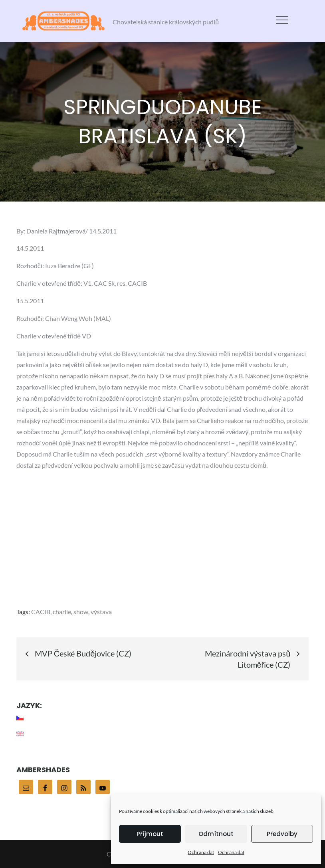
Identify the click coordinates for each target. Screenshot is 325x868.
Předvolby (282, 834)
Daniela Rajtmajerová (56, 231)
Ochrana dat (201, 852)
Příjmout (150, 834)
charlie (62, 612)
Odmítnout (216, 834)
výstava (101, 612)
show (81, 612)
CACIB (41, 612)
